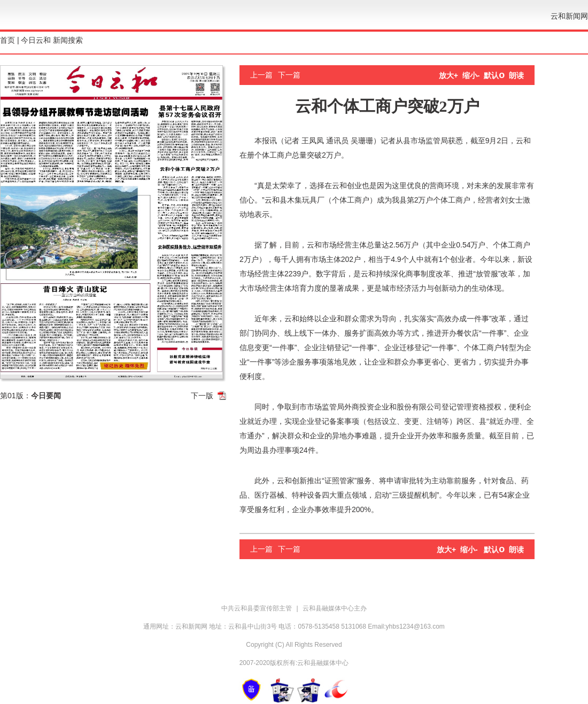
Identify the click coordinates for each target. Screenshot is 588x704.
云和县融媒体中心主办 (335, 608)
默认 (494, 75)
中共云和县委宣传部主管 (257, 608)
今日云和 (36, 40)
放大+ (448, 75)
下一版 (202, 396)
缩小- (471, 75)
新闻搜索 (68, 40)
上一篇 (261, 75)
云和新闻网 (569, 16)
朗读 (516, 75)
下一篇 (289, 75)
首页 (7, 40)
